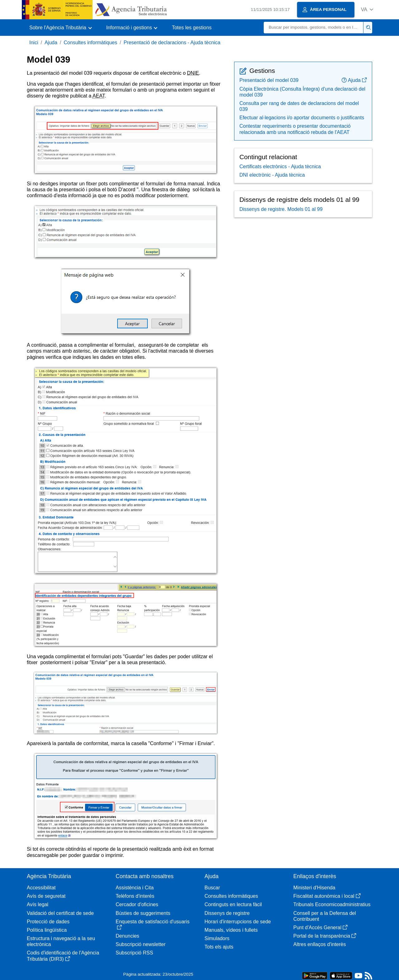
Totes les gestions (192, 28)
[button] (367, 10)
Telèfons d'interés (135, 896)
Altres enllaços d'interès (320, 944)
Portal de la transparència (325, 936)
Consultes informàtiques (90, 43)
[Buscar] (314, 28)
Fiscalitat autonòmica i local (327, 896)
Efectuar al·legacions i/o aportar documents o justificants (302, 118)
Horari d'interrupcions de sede (238, 922)
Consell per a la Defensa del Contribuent (325, 916)
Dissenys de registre (227, 913)
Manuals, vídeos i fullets (231, 930)
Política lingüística (47, 930)
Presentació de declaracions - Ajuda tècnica (172, 43)
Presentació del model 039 (269, 80)
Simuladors (217, 938)
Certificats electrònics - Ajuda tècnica (280, 167)
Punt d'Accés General (320, 928)
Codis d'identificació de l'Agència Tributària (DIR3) (63, 956)
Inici (34, 43)
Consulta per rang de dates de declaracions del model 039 (299, 106)
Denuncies (127, 936)
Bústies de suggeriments (143, 913)
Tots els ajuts (219, 947)
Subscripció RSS (134, 953)
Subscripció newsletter (141, 944)
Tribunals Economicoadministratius (332, 904)
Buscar (212, 888)
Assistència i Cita (135, 888)
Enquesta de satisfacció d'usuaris (153, 924)
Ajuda (51, 43)
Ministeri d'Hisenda (314, 888)
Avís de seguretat (46, 896)
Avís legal (38, 904)
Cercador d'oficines (137, 904)
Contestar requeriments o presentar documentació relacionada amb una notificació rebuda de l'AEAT (295, 129)
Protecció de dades (48, 922)
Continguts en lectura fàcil (233, 904)
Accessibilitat (41, 888)
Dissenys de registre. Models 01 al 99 (281, 209)
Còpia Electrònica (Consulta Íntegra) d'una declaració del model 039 (302, 92)
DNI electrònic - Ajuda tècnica (272, 175)
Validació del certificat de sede (60, 913)
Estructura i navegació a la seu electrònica (61, 941)
